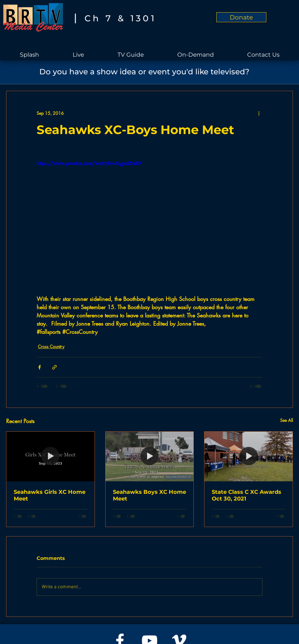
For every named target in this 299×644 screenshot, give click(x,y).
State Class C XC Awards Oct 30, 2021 (247, 495)
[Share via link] (54, 367)
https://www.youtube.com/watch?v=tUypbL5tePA (89, 163)
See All (286, 420)
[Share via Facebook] (40, 367)
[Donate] (241, 17)
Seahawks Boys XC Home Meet (149, 495)
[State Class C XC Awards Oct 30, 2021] (249, 456)
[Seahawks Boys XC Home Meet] (150, 456)
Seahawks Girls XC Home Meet (50, 495)
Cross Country (51, 347)
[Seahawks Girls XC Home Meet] (50, 456)
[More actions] (259, 113)
